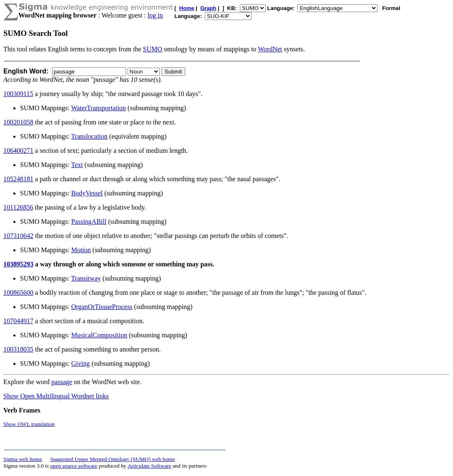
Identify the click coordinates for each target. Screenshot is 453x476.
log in (155, 15)
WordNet (270, 49)
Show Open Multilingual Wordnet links (56, 396)
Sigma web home (23, 459)
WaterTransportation (98, 108)
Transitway (86, 278)
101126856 (18, 207)
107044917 (18, 321)
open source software (74, 466)
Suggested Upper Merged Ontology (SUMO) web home (113, 459)
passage (62, 382)
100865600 (18, 292)
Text (77, 165)
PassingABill (89, 222)
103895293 (18, 264)
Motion (81, 250)
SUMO (153, 49)
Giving (81, 363)
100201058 (18, 122)
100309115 (18, 94)
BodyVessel (87, 193)
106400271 (18, 151)
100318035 (18, 349)
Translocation (89, 136)
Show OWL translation (29, 424)
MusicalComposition (99, 335)
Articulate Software (150, 466)
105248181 (18, 179)
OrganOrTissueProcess (102, 307)
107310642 (18, 236)
